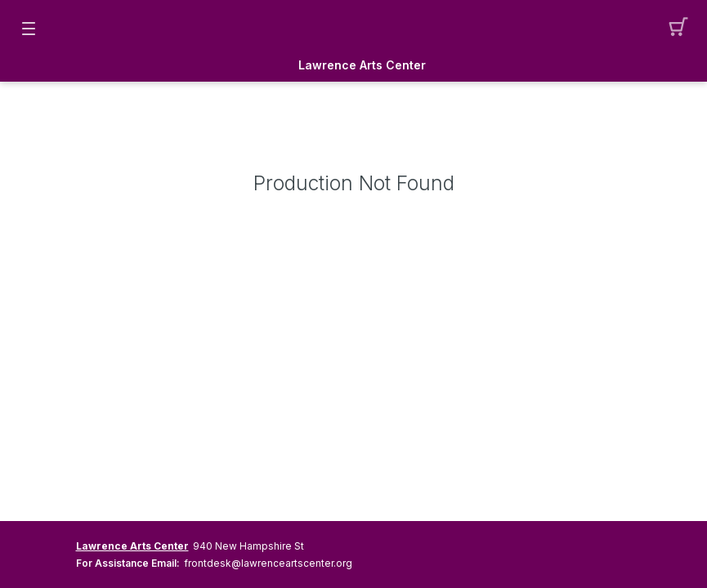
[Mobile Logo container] (354, 29)
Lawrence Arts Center (362, 65)
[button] (679, 29)
